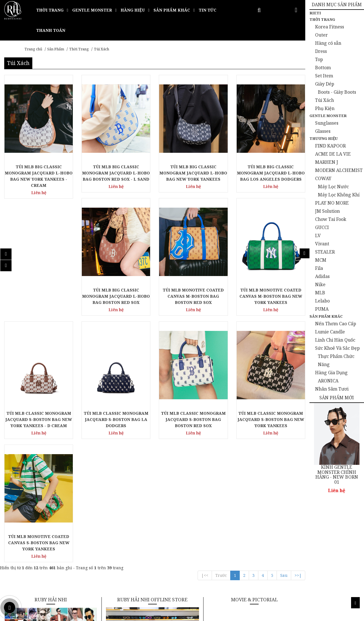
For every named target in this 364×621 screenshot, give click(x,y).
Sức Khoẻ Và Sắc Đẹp (337, 348)
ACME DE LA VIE (333, 154)
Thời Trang (79, 49)
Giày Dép (325, 84)
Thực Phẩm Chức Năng (336, 360)
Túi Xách (101, 49)
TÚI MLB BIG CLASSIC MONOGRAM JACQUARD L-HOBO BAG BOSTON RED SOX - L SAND (116, 173)
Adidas (322, 276)
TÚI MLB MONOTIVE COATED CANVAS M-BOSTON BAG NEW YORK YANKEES (271, 296)
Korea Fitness (330, 27)
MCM (321, 260)
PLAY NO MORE (332, 203)
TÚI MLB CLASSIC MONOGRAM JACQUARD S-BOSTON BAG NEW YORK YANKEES (271, 419)
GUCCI (322, 227)
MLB (320, 293)
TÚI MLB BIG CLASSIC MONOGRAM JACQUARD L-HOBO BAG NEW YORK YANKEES (193, 173)
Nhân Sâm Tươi (332, 389)
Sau (284, 575)
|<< (205, 575)
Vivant (322, 244)
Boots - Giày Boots (337, 92)
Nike (320, 284)
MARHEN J (327, 162)
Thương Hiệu (324, 138)
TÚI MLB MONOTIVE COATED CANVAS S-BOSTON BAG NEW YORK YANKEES (39, 543)
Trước (221, 575)
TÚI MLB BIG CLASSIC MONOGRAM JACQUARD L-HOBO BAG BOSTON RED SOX (116, 296)
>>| (298, 575)
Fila (319, 268)
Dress (321, 51)
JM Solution (327, 211)
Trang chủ (33, 49)
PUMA (322, 309)
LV (318, 236)
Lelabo (322, 301)
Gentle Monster (328, 116)
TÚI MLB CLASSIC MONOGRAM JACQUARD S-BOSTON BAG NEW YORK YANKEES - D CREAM (39, 419)
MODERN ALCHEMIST (339, 170)
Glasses (323, 131)
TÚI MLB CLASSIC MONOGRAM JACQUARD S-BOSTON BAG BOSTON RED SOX (193, 419)
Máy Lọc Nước (333, 187)
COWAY (323, 178)
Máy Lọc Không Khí (339, 195)
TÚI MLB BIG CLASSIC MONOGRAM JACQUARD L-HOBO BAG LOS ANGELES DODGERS (271, 173)
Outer (321, 35)
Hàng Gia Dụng (331, 373)
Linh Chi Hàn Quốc (335, 340)
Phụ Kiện (325, 108)
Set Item (324, 76)
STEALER (325, 252)
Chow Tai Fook (331, 219)
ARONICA (328, 381)
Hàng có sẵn (328, 43)
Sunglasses (327, 123)
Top (319, 59)
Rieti (315, 13)
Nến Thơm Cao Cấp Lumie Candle (336, 328)
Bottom (323, 68)
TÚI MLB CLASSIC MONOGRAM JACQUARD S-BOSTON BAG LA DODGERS (116, 419)
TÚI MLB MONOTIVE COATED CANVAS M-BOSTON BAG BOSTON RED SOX (193, 296)
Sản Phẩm (56, 49)
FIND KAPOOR (330, 146)
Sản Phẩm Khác (326, 316)
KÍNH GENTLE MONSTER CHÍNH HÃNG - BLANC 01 (338, 472)
